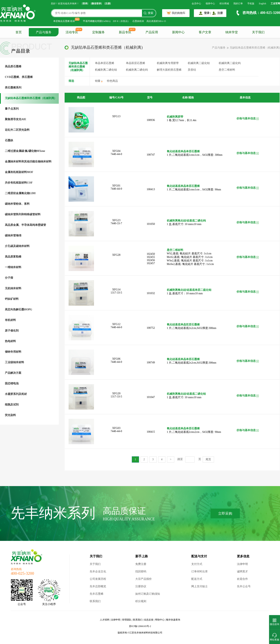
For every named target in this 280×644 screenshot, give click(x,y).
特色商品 (112, 81)
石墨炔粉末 (138, 21)
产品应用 (152, 32)
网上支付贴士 (200, 586)
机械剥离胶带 (175, 117)
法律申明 (242, 564)
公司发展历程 (98, 579)
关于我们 (258, 32)
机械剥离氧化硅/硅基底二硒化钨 (186, 221)
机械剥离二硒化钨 (137, 70)
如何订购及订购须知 (148, 594)
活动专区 (72, 32)
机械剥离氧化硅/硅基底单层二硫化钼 (189, 290)
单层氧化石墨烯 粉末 (64, 21)
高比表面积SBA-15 (156, 21)
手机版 (251, 4)
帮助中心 (160, 620)
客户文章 (205, 32)
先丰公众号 (244, 586)
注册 (220, 13)
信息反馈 (149, 620)
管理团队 (127, 620)
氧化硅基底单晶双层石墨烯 (183, 325)
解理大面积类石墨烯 (169, 70)
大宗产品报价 (144, 579)
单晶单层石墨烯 (105, 63)
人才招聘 (105, 620)
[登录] (85, 4)
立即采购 (225, 513)
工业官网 (275, 4)
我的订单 (238, 4)
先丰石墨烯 (97, 594)
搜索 (151, 13)
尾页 (208, 459)
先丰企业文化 (98, 571)
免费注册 (141, 564)
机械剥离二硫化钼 (199, 63)
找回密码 (141, 571)
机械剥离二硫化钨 (230, 63)
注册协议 (141, 586)
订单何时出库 (200, 571)
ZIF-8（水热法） (121, 21)
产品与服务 (44, 32)
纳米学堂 (232, 32)
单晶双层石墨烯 (135, 63)
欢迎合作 (242, 579)
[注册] (108, 4)
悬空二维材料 (227, 70)
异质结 (192, 70)
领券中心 (210, 4)
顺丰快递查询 (173, 620)
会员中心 (196, 4)
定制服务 (98, 32)
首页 (19, 32)
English (262, 4)
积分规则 (141, 601)
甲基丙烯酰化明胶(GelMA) (97, 21)
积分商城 (224, 4)
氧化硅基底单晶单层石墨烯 (183, 151)
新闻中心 (178, 32)
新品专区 (125, 32)
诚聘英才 (242, 571)
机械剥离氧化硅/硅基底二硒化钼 (186, 394)
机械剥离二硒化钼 (106, 70)
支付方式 (197, 564)
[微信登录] (96, 4)
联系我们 (95, 601)
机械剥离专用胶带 (168, 63)
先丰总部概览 (98, 586)
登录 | (207, 13)
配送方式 (197, 579)
